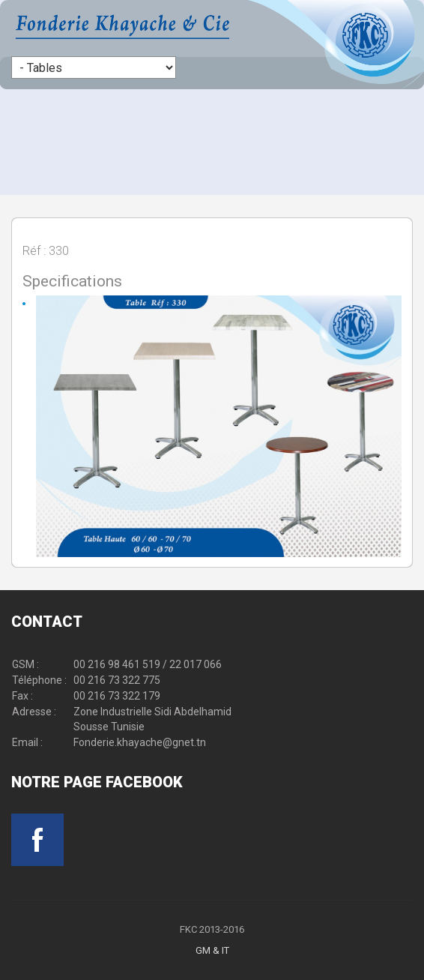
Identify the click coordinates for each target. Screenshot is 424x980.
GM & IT (212, 950)
